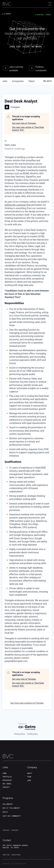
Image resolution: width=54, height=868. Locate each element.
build (5, 812)
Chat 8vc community (12, 816)
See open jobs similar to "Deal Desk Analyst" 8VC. (28, 129)
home (5, 773)
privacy (6, 830)
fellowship (8, 804)
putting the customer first (18, 205)
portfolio (7, 777)
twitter (6, 855)
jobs (5, 81)
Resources (7, 780)
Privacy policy (19, 734)
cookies (15, 830)
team (29, 777)
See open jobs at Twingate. (24, 123)
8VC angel (7, 784)
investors (16, 855)
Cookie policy (32, 734)
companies (18, 81)
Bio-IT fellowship (11, 808)
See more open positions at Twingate (27, 703)
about (30, 773)
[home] (7, 4)
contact (6, 787)
